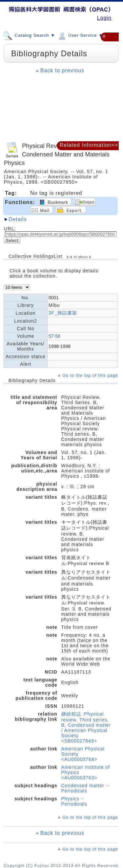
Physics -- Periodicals (74, 801)
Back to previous (62, 70)
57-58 (54, 336)
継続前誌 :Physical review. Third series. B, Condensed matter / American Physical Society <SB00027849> (86, 727)
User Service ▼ (80, 35)
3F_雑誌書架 (63, 313)
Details (18, 219)
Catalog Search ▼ (29, 35)
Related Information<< (89, 145)
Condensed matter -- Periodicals (85, 788)
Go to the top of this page (90, 375)
